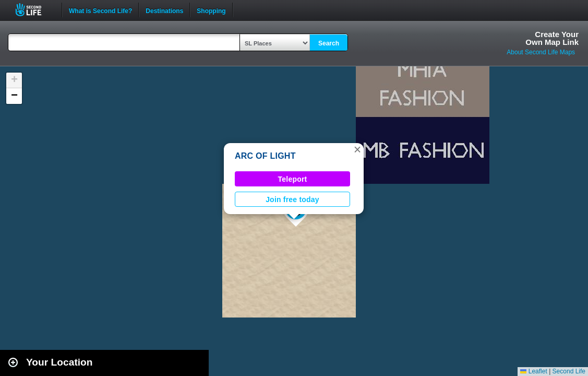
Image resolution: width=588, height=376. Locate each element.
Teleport (293, 179)
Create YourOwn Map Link (552, 38)
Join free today (292, 199)
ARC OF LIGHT (265, 156)
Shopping (211, 10)
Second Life (34, 10)
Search (329, 43)
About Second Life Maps (541, 52)
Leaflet (533, 371)
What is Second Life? (100, 10)
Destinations (164, 10)
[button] (357, 149)
